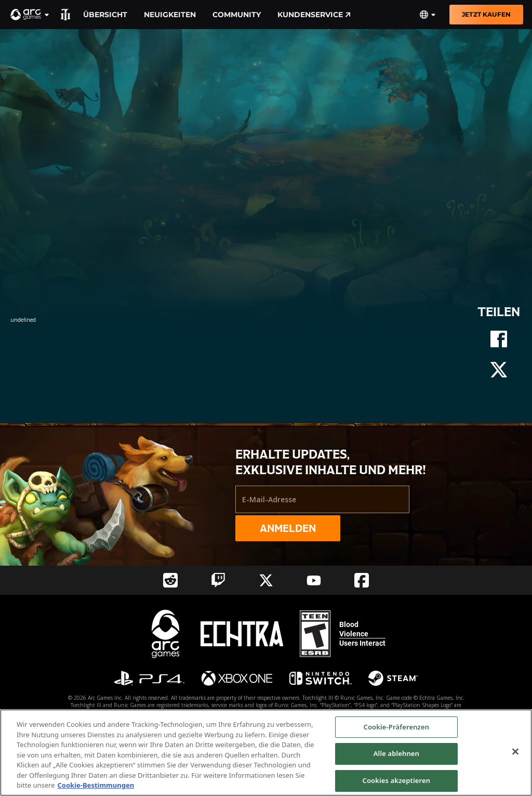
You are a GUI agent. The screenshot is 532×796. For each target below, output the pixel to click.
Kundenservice (314, 15)
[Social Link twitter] (266, 580)
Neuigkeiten (170, 15)
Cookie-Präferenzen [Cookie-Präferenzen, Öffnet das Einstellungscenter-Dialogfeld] (397, 727)
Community (237, 15)
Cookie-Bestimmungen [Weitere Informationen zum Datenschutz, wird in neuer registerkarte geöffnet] (96, 785)
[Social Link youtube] (314, 580)
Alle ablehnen (396, 753)
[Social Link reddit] (170, 580)
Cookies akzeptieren (397, 780)
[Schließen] (515, 751)
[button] (30, 15)
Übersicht (105, 15)
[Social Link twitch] (218, 580)
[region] (266, 753)
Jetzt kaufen (486, 14)
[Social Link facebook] (362, 580)
